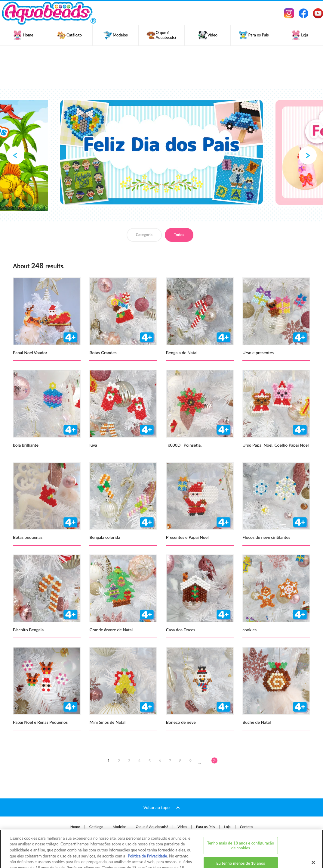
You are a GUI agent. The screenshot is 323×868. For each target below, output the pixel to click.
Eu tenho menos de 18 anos (241, 841)
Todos (179, 235)
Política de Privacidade (148, 834)
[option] (161, 152)
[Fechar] (313, 841)
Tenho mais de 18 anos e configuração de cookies (241, 824)
